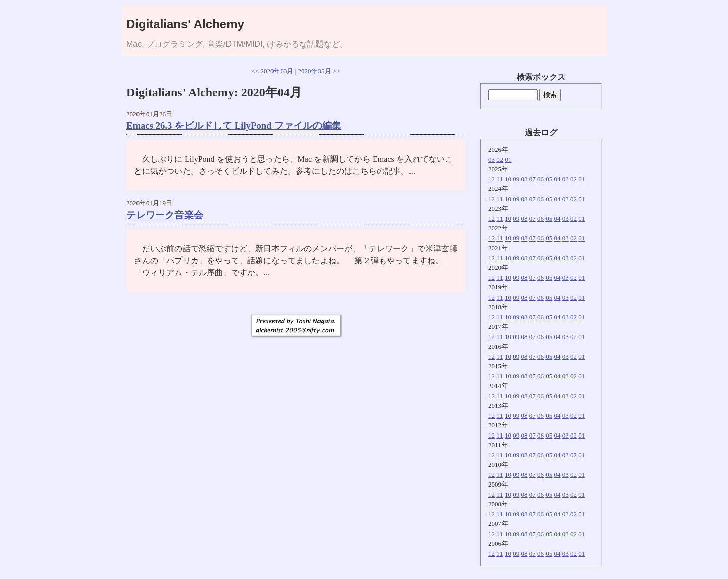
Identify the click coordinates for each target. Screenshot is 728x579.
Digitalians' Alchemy (185, 24)
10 (508, 179)
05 (549, 179)
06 (541, 179)
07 (533, 179)
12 (492, 179)
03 (492, 159)
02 (500, 159)
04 (557, 179)
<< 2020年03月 (273, 71)
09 (516, 179)
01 (508, 159)
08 (525, 179)
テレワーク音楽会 (165, 215)
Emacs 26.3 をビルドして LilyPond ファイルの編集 (234, 126)
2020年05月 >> (319, 71)
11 (500, 179)
